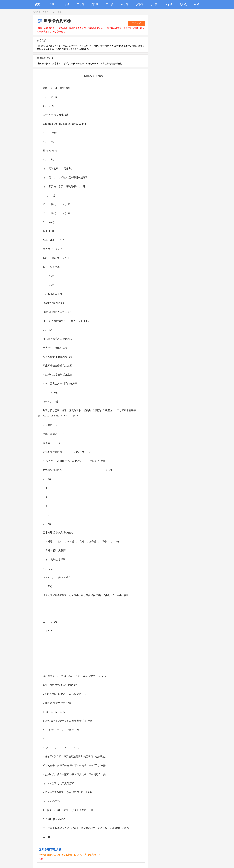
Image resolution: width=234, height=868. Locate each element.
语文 (60, 12)
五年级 (110, 4)
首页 (37, 4)
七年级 (154, 4)
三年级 (80, 4)
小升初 (139, 4)
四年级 (95, 4)
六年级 (124, 4)
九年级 (183, 4)
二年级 (66, 4)
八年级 (168, 4)
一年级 (51, 4)
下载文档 (136, 23)
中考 (197, 4)
